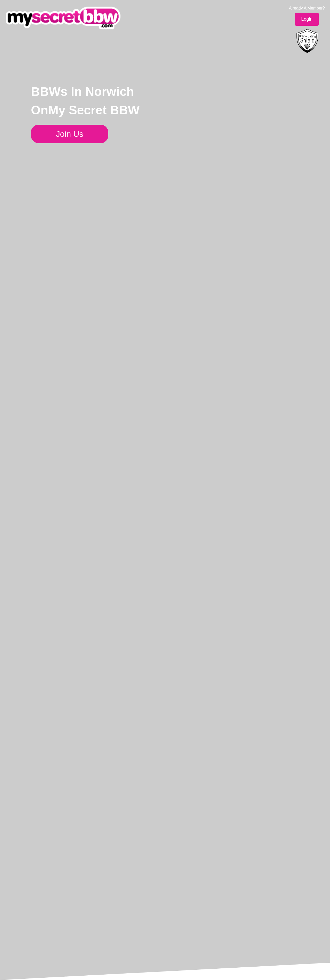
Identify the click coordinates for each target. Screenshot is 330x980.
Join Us (70, 134)
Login (307, 19)
